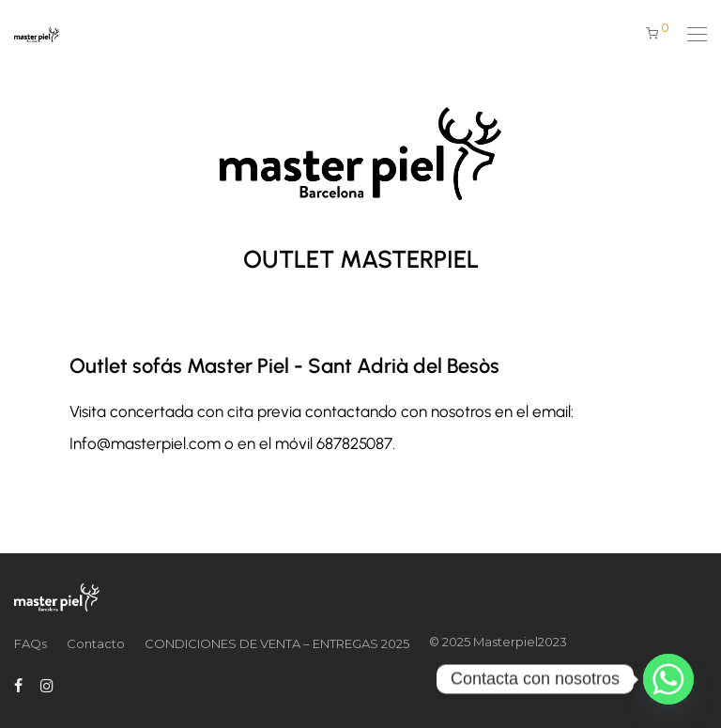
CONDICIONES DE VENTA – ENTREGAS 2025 (277, 643)
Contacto (96, 643)
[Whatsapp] (668, 679)
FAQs (31, 643)
